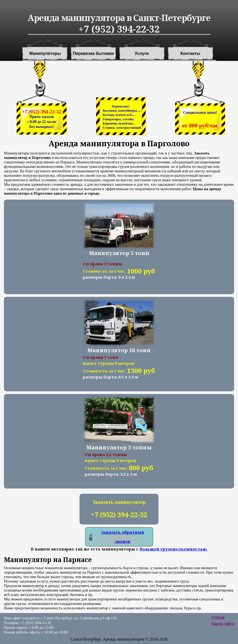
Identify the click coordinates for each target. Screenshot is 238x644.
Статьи (218, 617)
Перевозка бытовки (93, 54)
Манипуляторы (45, 54)
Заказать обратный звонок (123, 537)
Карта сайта (223, 624)
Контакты (190, 54)
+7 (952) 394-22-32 (41, 112)
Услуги (142, 54)
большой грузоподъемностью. (174, 549)
